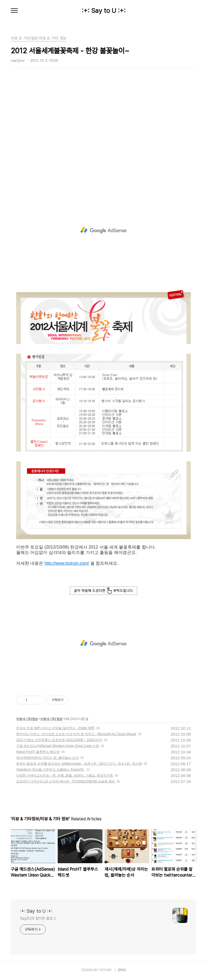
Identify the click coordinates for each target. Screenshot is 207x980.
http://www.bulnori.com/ (67, 563)
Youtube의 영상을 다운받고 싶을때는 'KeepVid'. (50, 770)
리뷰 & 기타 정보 (51, 719)
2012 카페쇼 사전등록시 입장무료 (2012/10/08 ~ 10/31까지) (59, 740)
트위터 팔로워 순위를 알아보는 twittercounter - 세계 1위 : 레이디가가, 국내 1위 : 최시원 (79, 764)
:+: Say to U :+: (104, 11)
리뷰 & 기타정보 (27, 719)
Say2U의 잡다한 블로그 (38, 918)
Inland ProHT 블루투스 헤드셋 (38, 752)
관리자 (122, 970)
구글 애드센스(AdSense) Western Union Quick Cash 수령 (58, 746)
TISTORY (105, 970)
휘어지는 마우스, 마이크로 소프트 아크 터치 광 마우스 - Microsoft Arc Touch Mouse (76, 734)
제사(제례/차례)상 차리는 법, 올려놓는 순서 (47, 758)
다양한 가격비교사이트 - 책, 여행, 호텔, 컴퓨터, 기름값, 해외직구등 (65, 775)
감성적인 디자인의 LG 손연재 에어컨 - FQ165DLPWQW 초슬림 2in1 (65, 781)
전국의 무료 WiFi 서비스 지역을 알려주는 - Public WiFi (55, 728)
